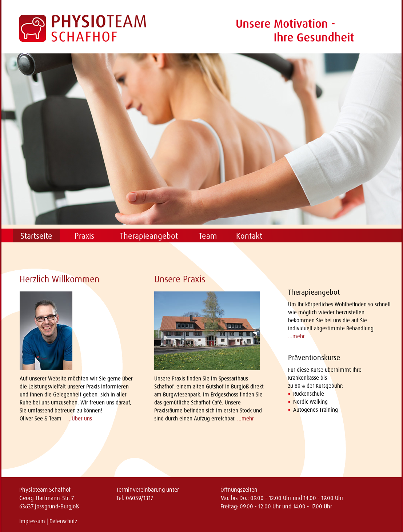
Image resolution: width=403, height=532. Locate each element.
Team (208, 236)
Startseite (36, 236)
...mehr (246, 418)
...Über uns (80, 418)
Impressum (32, 521)
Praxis (84, 236)
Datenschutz (63, 521)
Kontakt (249, 236)
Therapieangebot (149, 236)
